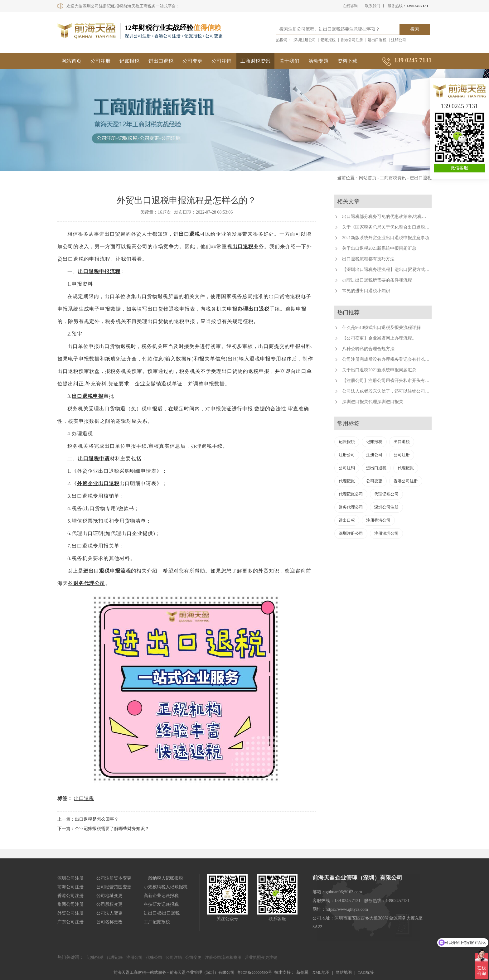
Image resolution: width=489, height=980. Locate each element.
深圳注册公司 (305, 40)
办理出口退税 (254, 309)
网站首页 (71, 61)
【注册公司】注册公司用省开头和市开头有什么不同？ (395, 381)
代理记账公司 (351, 494)
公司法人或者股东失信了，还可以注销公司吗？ (388, 391)
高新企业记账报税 (161, 896)
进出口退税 (377, 40)
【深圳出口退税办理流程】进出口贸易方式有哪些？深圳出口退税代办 (410, 270)
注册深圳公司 (386, 533)
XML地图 (321, 972)
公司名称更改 (109, 922)
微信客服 (459, 168)
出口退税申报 (88, 396)
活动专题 (318, 61)
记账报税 (328, 40)
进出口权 (347, 520)
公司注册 (100, 61)
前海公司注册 (70, 887)
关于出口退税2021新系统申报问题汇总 (379, 248)
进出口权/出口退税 (162, 913)
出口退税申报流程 (99, 271)
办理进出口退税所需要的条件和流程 (377, 280)
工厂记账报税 (157, 922)
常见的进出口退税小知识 (366, 291)
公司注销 (221, 61)
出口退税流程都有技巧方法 (368, 259)
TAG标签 (366, 972)
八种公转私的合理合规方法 (368, 349)
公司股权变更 (109, 904)
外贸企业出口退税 (98, 483)
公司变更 (192, 61)
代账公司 (154, 957)
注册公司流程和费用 (223, 957)
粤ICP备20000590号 (254, 972)
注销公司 (399, 40)
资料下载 (347, 61)
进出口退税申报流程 (107, 571)
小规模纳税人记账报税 (166, 887)
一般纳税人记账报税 (163, 878)
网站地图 (344, 972)
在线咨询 (350, 6)
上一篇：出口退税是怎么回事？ (88, 819)
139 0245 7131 (459, 106)
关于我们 (289, 61)
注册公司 (347, 455)
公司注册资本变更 (114, 878)
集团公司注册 (70, 904)
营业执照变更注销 (261, 957)
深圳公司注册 (386, 507)
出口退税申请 (94, 459)
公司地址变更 (109, 896)
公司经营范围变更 (114, 887)
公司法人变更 (109, 913)
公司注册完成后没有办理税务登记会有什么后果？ (390, 359)
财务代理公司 (89, 583)
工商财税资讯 (255, 61)
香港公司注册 (352, 40)
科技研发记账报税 (161, 904)
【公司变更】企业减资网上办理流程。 (379, 338)
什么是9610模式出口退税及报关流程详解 (381, 328)
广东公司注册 (70, 922)
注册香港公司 (378, 520)
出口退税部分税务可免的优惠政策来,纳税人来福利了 (393, 217)
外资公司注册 (70, 913)
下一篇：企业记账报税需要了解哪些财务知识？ (103, 829)
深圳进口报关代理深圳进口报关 (373, 402)
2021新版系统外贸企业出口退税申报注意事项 (386, 238)
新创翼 (302, 972)
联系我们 (373, 6)
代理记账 (406, 468)
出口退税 (189, 234)
